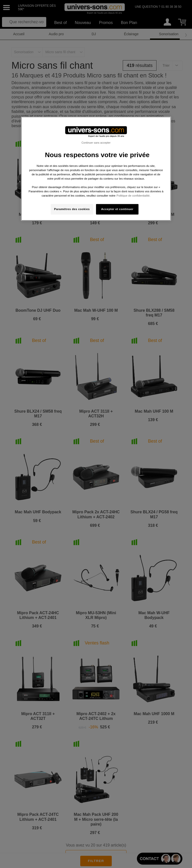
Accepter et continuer (117, 209)
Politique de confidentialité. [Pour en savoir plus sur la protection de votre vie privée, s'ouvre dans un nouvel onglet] (133, 196)
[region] (96, 169)
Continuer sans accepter (96, 143)
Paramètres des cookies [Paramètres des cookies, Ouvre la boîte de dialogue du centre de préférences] (72, 209)
